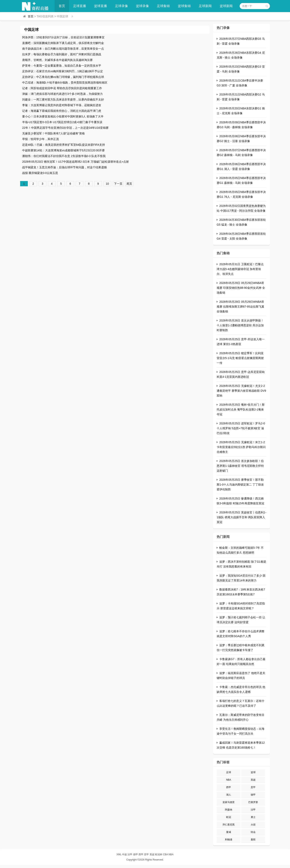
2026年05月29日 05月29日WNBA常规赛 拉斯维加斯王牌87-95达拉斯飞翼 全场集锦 (240, 307)
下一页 (118, 184)
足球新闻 (205, 6)
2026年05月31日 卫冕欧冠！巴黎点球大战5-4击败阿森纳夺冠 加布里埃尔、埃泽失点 (240, 269)
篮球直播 (100, 6)
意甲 (253, 787)
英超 (253, 780)
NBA (229, 780)
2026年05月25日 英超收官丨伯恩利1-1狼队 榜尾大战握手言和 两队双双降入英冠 (241, 517)
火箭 (253, 825)
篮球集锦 (184, 6)
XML (119, 854)
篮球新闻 (226, 6)
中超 (124, 854)
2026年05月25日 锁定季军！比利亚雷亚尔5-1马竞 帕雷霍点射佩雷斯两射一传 (240, 358)
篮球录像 (142, 6)
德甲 (253, 795)
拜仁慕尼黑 (229, 825)
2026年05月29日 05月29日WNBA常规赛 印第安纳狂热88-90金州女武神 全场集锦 (241, 288)
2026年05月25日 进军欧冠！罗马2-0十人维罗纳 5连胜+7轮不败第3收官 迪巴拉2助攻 (241, 428)
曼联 (253, 840)
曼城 (229, 832)
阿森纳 (229, 810)
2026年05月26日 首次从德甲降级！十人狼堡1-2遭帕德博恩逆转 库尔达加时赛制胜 (240, 325)
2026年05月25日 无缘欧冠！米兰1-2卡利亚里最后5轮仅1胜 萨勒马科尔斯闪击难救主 (241, 447)
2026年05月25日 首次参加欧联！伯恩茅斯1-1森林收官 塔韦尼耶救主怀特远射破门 (240, 466)
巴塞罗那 (253, 802)
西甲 (229, 787)
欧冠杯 (159, 854)
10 (107, 184)
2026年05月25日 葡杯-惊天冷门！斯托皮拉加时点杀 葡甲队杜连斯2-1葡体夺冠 (241, 409)
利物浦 (229, 840)
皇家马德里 (229, 802)
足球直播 (80, 6)
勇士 (253, 817)
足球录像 (121, 6)
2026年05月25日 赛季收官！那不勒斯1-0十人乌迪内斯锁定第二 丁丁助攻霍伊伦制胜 (240, 485)
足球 (229, 772)
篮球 (253, 772)
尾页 (129, 184)
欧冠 (229, 817)
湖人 (229, 795)
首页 (62, 6)
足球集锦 (163, 6)
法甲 (253, 810)
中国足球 (31, 30)
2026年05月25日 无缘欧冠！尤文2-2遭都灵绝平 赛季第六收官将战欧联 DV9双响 (241, 391)
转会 (253, 832)
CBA (165, 854)
